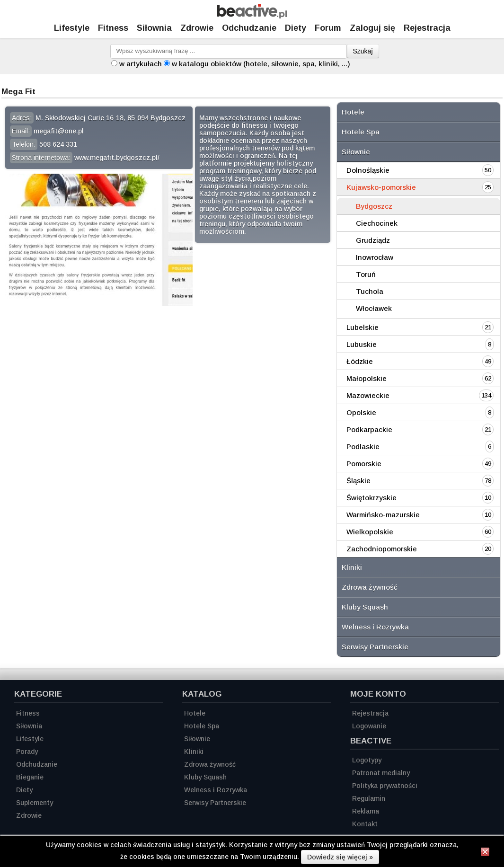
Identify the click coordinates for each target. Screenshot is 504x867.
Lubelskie (363, 327)
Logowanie (369, 726)
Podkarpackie (369, 429)
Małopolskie (367, 378)
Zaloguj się (372, 28)
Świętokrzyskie (371, 498)
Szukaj (363, 51)
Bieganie (30, 777)
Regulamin (369, 798)
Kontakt (365, 824)
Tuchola (370, 291)
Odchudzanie (249, 28)
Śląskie (358, 481)
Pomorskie (364, 464)
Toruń (366, 274)
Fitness (113, 28)
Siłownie (356, 152)
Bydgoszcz (374, 206)
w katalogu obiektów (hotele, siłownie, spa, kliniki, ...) (261, 64)
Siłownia (154, 28)
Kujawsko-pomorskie (381, 187)
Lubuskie (362, 344)
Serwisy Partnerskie (375, 647)
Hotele (353, 112)
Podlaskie (363, 447)
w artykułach (141, 64)
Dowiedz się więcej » (340, 857)
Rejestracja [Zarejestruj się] (427, 28)
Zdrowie (197, 28)
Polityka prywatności (385, 786)
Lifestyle (72, 28)
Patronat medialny (381, 773)
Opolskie (361, 412)
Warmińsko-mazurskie (383, 515)
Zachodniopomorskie (382, 549)
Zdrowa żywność (370, 587)
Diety (296, 28)
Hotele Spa (361, 132)
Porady (27, 752)
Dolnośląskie (368, 170)
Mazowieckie (368, 395)
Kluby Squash (365, 607)
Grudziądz (373, 240)
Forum (328, 28)
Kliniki (352, 567)
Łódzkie (360, 361)
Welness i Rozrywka (375, 627)
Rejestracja (370, 713)
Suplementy (35, 803)
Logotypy (367, 760)
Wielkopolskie (370, 532)
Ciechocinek (377, 223)
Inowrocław (375, 257)
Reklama (366, 811)
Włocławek (374, 308)
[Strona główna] (252, 16)
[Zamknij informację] (485, 853)
